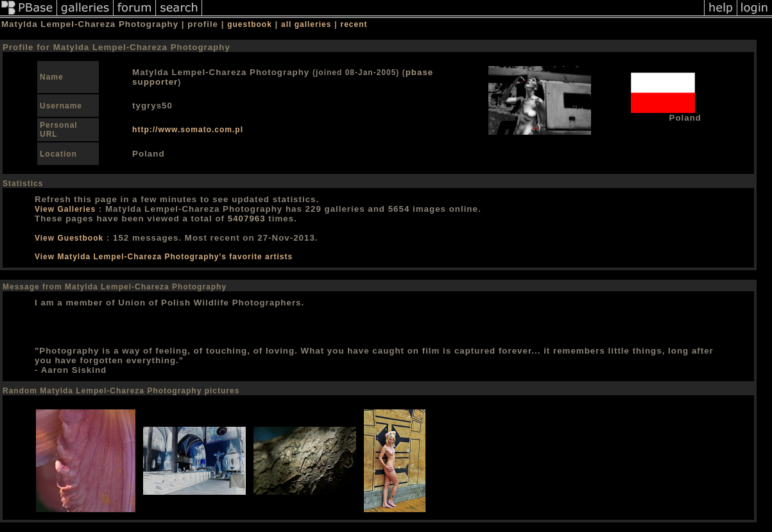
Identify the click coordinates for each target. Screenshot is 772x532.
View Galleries (65, 209)
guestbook (250, 24)
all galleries (306, 24)
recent (354, 24)
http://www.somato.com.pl (188, 130)
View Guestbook (69, 238)
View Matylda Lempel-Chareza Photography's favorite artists (164, 257)
